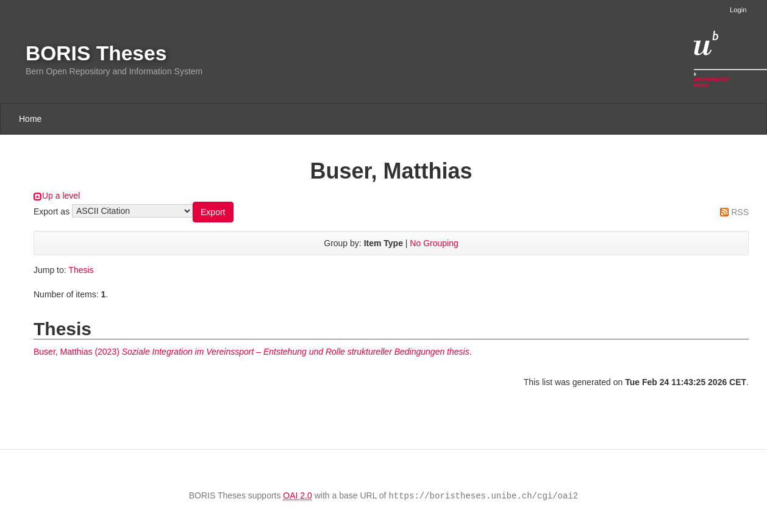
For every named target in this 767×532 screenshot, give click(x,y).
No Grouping (434, 243)
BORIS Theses (96, 53)
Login (738, 10)
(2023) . (253, 352)
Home (30, 119)
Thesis (81, 270)
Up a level (61, 196)
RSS (740, 212)
